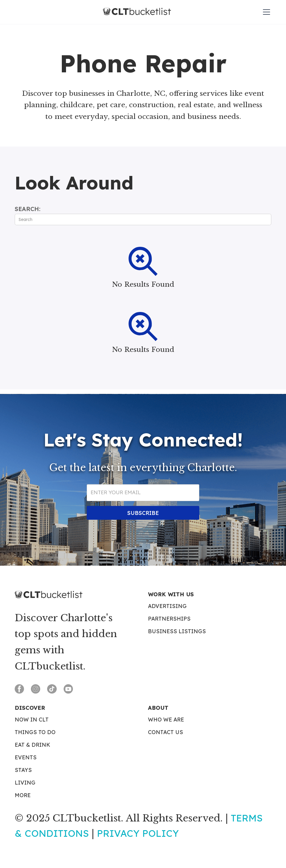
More (23, 795)
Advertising (167, 606)
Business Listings (177, 631)
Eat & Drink (32, 745)
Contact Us (166, 732)
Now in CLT (32, 720)
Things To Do (35, 732)
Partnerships (169, 619)
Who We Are (166, 720)
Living (25, 783)
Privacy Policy (138, 833)
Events (26, 758)
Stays (23, 770)
